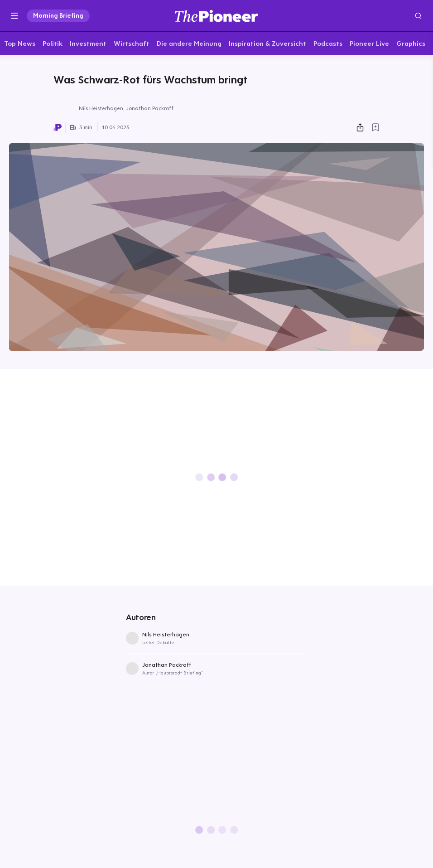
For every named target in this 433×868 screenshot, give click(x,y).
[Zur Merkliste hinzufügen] (375, 129)
